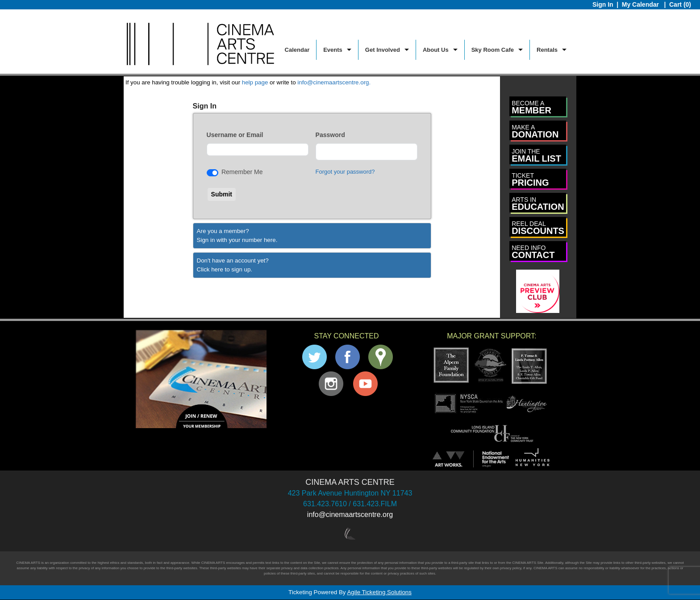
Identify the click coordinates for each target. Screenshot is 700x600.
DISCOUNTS (538, 228)
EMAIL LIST (536, 156)
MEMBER (531, 107)
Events (333, 50)
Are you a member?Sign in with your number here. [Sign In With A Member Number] (237, 235)
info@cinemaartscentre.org (350, 515)
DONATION (535, 131)
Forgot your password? (345, 172)
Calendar (297, 50)
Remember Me (242, 172)
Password (330, 135)
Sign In (603, 4)
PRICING (530, 180)
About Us (436, 50)
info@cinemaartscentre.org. (334, 82)
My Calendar (641, 4)
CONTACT (533, 252)
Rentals (547, 50)
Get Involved (383, 50)
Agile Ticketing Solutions (379, 592)
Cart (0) (680, 4)
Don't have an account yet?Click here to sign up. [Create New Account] (233, 265)
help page (255, 82)
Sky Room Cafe (493, 50)
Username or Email (235, 135)
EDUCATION (538, 204)
